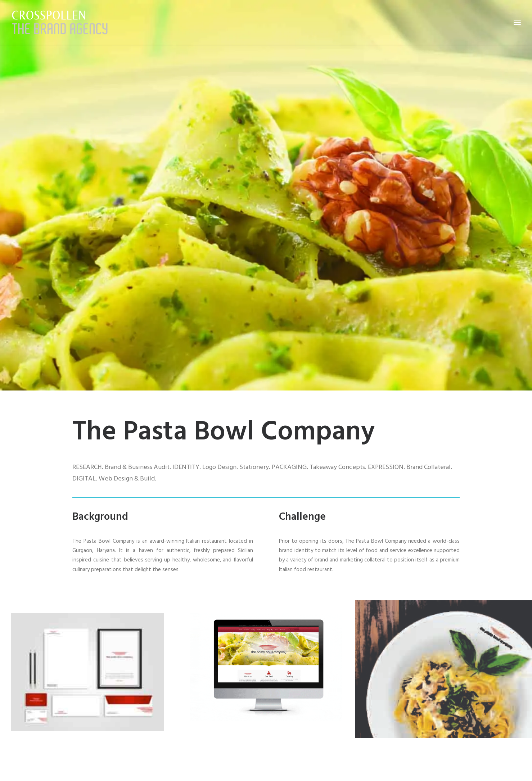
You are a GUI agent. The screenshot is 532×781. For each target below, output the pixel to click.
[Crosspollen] (60, 22)
